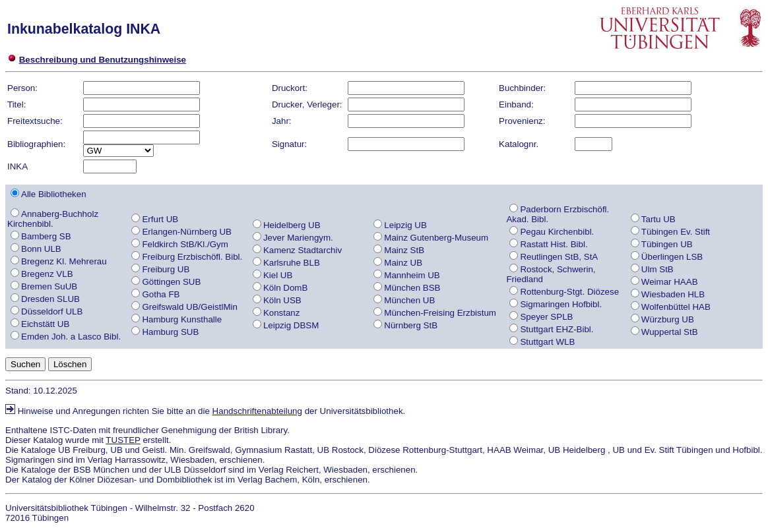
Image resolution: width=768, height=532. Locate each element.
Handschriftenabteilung (257, 411)
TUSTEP (123, 440)
